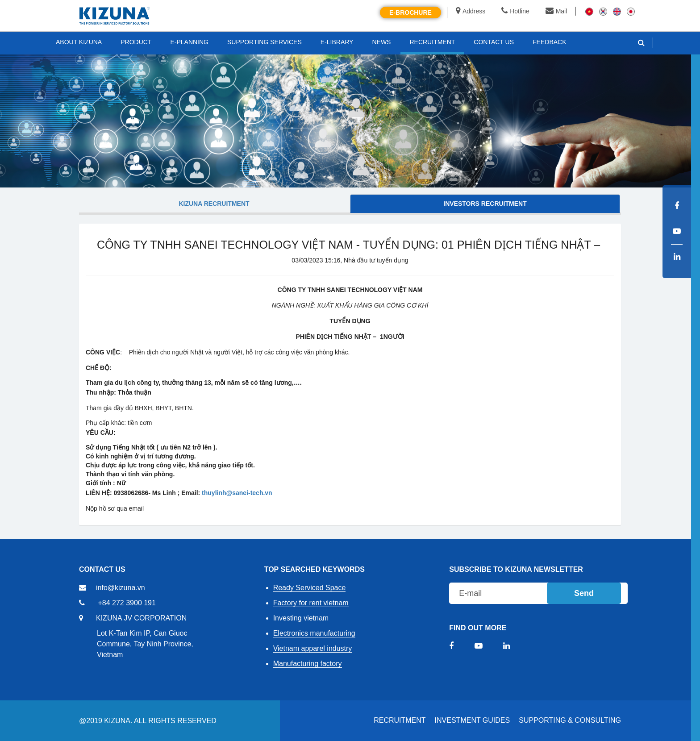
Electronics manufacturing (314, 633)
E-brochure (410, 12)
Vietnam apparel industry (313, 648)
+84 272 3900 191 (127, 603)
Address (471, 11)
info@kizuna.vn (121, 588)
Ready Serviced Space (310, 588)
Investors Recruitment (485, 204)
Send (584, 593)
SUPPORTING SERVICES (265, 42)
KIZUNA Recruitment (214, 204)
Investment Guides (473, 720)
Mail (556, 11)
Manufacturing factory (308, 664)
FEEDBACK (549, 42)
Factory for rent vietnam (311, 603)
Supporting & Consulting (570, 720)
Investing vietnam (301, 618)
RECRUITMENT (400, 720)
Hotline (515, 11)
